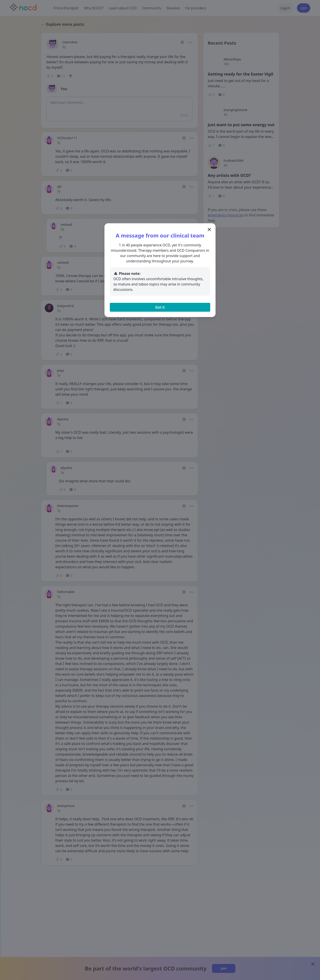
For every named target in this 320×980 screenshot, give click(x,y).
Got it (160, 307)
